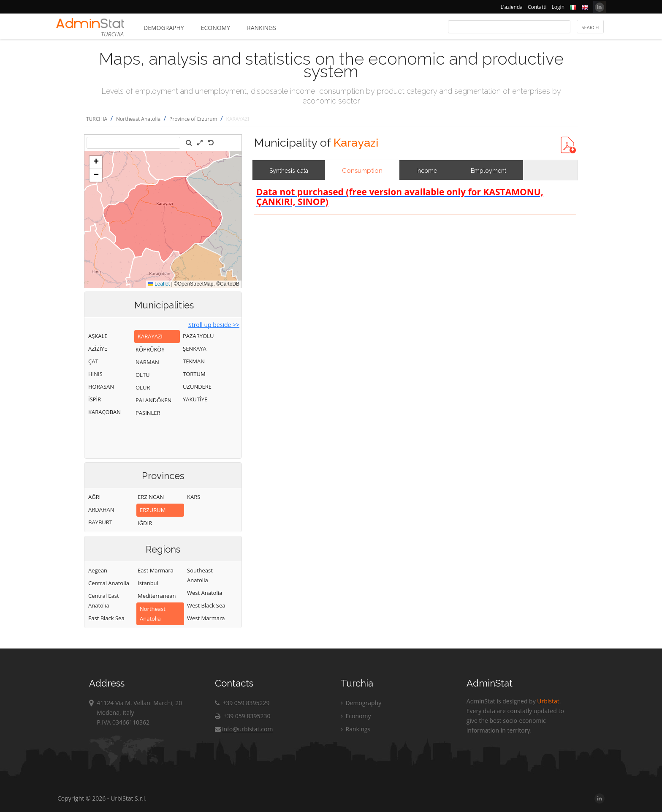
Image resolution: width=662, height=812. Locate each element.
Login (558, 7)
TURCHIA (97, 119)
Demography (164, 28)
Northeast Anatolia (138, 119)
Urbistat (548, 701)
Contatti (537, 7)
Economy (216, 28)
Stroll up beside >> (214, 325)
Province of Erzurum (193, 119)
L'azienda (512, 7)
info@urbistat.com (244, 729)
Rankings (262, 28)
